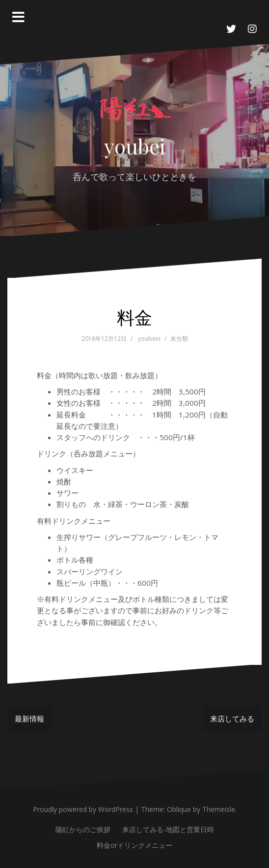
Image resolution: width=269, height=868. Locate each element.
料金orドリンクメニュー (134, 845)
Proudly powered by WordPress (83, 809)
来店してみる (232, 718)
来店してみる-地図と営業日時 (168, 829)
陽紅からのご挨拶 (83, 829)
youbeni (149, 339)
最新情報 (29, 718)
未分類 (179, 339)
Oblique (179, 809)
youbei (135, 146)
